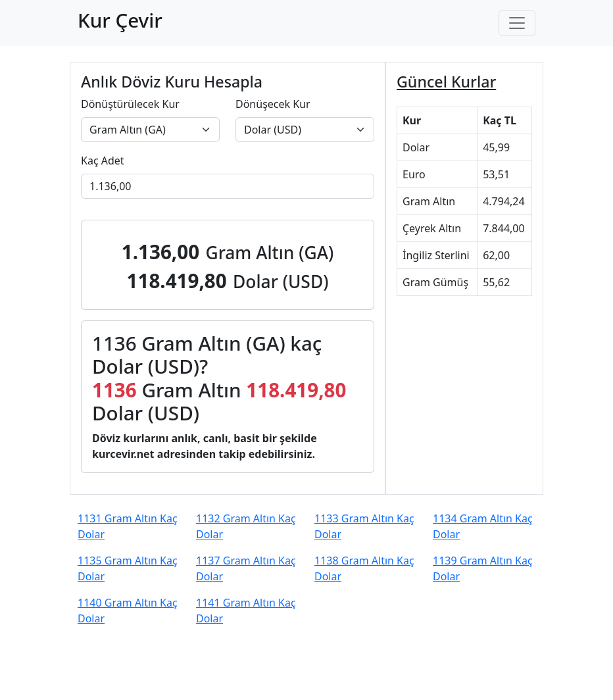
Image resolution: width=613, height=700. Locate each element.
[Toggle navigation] (517, 23)
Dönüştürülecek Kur (130, 104)
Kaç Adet (103, 161)
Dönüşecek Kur (273, 104)
